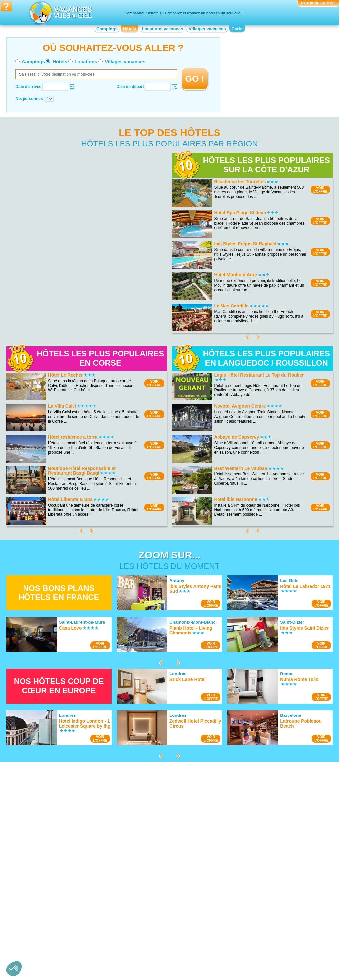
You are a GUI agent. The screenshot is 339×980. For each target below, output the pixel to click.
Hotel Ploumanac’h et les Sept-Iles (67, 853)
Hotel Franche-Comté (147, 916)
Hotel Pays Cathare (236, 846)
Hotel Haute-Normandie (149, 920)
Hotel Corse (138, 911)
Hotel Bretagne (50, 929)
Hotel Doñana (49, 835)
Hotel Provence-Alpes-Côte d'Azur (249, 934)
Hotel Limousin (141, 934)
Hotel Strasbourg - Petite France (247, 842)
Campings (107, 29)
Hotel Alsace (48, 906)
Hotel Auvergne (51, 916)
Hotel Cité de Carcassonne (242, 828)
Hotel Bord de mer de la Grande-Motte (162, 837)
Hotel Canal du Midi (236, 837)
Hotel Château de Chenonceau (246, 860)
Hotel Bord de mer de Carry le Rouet (160, 865)
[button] (14, 969)
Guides (224, 962)
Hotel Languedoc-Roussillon (153, 929)
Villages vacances (207, 29)
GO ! (195, 79)
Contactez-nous (173, 953)
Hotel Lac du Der (52, 848)
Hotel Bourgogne (52, 925)
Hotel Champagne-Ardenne (152, 906)
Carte (237, 29)
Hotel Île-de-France (145, 925)
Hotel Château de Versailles (243, 856)
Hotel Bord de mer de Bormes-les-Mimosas (166, 842)
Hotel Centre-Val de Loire (59, 934)
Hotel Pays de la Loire (238, 920)
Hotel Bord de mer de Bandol (153, 851)
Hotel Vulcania (231, 851)
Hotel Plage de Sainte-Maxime (64, 844)
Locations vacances (162, 29)
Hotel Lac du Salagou (56, 821)
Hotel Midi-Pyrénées (236, 911)
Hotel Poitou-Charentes (239, 929)
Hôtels (129, 29)
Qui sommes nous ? (137, 953)
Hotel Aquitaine (50, 911)
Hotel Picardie (231, 925)
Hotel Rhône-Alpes (235, 939)
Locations (86, 62)
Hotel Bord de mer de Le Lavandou (159, 856)
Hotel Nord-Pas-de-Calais (241, 916)
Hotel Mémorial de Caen (240, 865)
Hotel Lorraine (231, 906)
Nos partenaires (206, 953)
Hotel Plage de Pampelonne (62, 830)
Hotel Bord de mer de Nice (151, 828)
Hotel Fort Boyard (234, 833)
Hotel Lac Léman (52, 825)
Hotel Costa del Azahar (148, 860)
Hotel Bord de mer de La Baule (155, 846)
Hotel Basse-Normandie (58, 920)
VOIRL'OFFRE (320, 190)
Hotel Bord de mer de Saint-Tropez (159, 833)
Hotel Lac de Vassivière (58, 858)
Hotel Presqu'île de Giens (60, 839)
